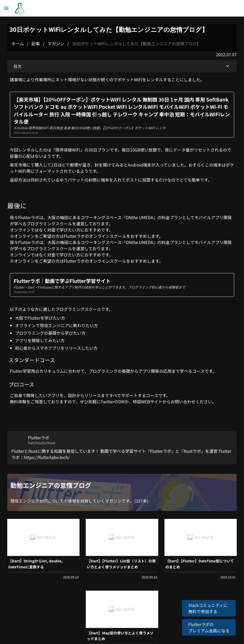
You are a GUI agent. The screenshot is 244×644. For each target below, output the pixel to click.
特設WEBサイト (148, 402)
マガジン (56, 44)
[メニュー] (6, 8)
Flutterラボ (29, 217)
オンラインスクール (108, 236)
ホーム (18, 44)
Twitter (107, 402)
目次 (122, 66)
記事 (36, 44)
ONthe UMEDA (139, 217)
